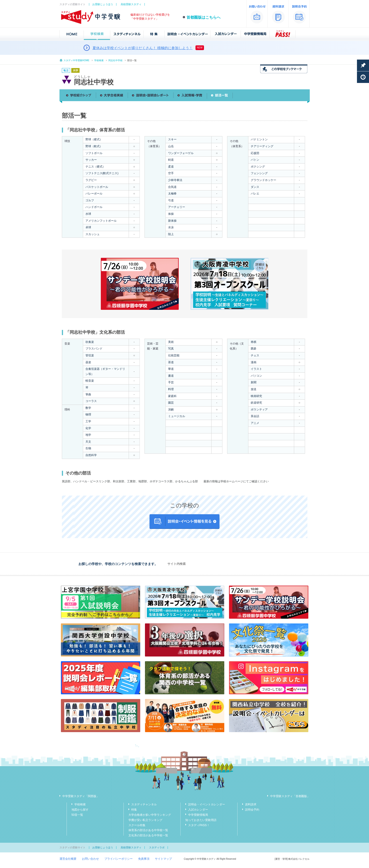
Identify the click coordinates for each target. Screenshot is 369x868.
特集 (134, 810)
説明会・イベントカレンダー (207, 804)
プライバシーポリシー (119, 859)
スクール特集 (137, 825)
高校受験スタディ (131, 4)
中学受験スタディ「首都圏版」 (290, 796)
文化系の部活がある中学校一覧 (148, 835)
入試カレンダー (198, 810)
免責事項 (144, 859)
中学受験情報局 (198, 815)
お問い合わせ (90, 859)
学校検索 (99, 60)
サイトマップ (163, 859)
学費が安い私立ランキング (145, 820)
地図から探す (80, 810)
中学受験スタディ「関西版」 (81, 796)
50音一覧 (77, 815)
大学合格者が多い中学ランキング (150, 815)
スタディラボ (157, 847)
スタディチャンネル (144, 804)
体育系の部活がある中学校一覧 (148, 830)
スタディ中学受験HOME (76, 60)
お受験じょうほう (103, 4)
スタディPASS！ (199, 825)
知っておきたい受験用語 (201, 820)
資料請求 (251, 804)
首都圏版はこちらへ (204, 17)
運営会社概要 (68, 859)
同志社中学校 (115, 60)
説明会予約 (252, 810)
